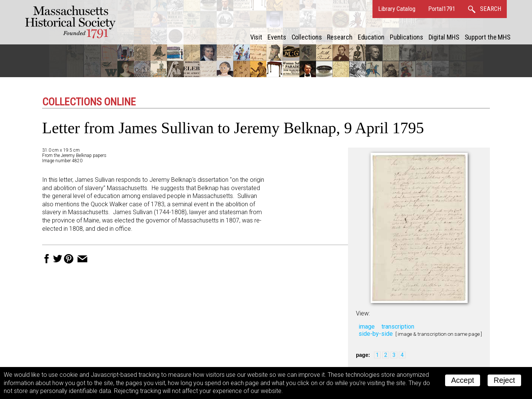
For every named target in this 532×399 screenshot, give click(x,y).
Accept (463, 380)
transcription (398, 327)
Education (371, 37)
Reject (504, 380)
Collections (307, 37)
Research (340, 37)
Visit (256, 37)
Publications (407, 37)
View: (363, 313)
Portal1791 (442, 9)
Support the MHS (488, 37)
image (367, 327)
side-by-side (376, 334)
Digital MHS (444, 37)
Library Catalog (397, 9)
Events (277, 37)
